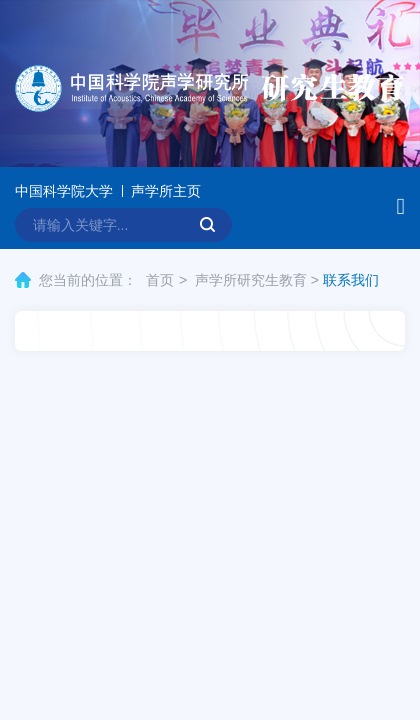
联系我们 (351, 280)
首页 (160, 280)
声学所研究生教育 (251, 280)
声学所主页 (166, 191)
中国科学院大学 (64, 191)
